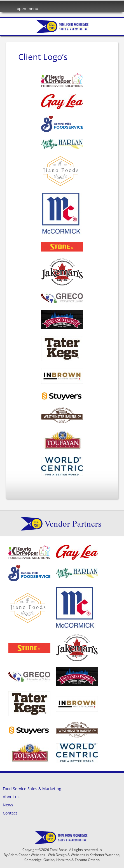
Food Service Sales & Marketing (32, 789)
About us (11, 797)
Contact (10, 813)
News (8, 805)
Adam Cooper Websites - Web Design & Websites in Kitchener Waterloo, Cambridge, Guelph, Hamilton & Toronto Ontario (64, 857)
